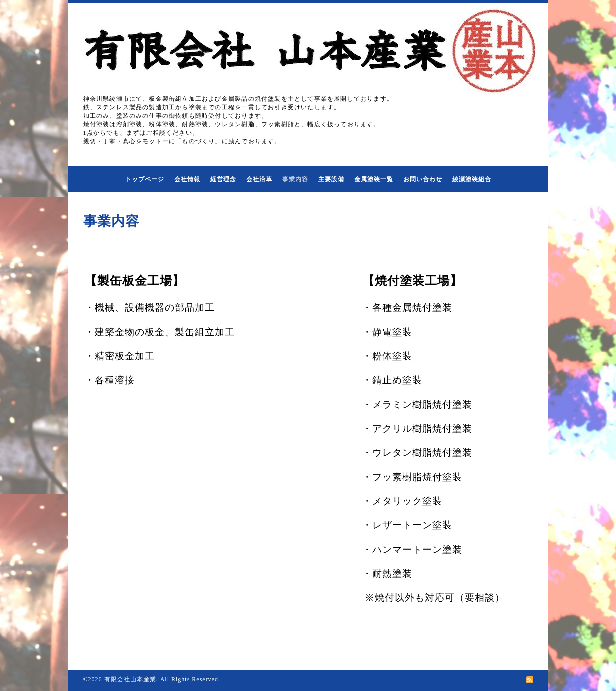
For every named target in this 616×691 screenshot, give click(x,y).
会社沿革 (259, 179)
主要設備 (331, 179)
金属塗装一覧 (374, 179)
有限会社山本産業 (130, 679)
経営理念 (223, 179)
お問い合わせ (423, 179)
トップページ (145, 179)
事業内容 (295, 179)
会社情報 (187, 179)
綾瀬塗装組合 (472, 179)
